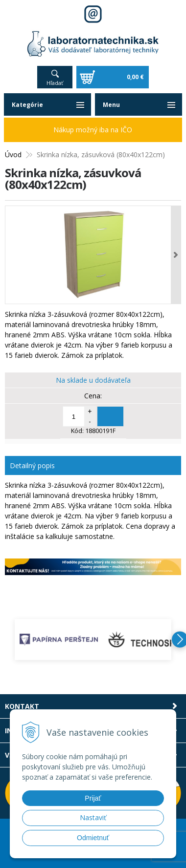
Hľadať (55, 83)
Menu (111, 105)
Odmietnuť (93, 838)
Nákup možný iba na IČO (93, 130)
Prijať (93, 798)
